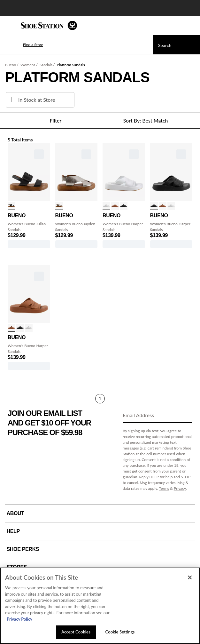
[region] (100, 606)
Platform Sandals (71, 65)
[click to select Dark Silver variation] (59, 206)
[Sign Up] (185, 416)
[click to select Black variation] (12, 206)
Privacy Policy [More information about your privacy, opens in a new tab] (19, 619)
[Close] (190, 577)
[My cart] (192, 26)
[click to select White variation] (106, 206)
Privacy (180, 488)
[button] (24, 45)
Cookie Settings (120, 632)
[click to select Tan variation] (115, 206)
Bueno (11, 65)
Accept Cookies (76, 632)
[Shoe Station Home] (49, 25)
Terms (164, 488)
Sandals (46, 65)
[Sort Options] (150, 121)
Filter (50, 121)
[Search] (177, 45)
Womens (28, 65)
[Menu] (10, 26)
